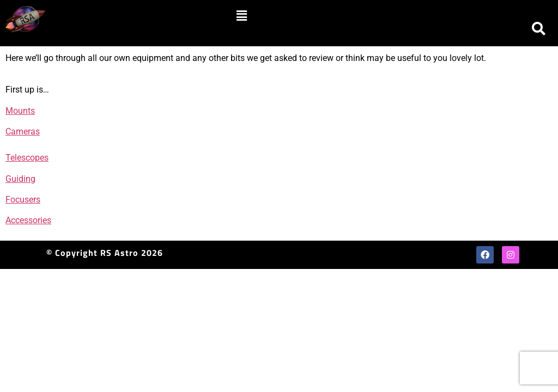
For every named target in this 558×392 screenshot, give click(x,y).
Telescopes (27, 158)
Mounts (20, 111)
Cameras (23, 131)
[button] (241, 16)
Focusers (23, 200)
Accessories (28, 220)
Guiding (20, 179)
